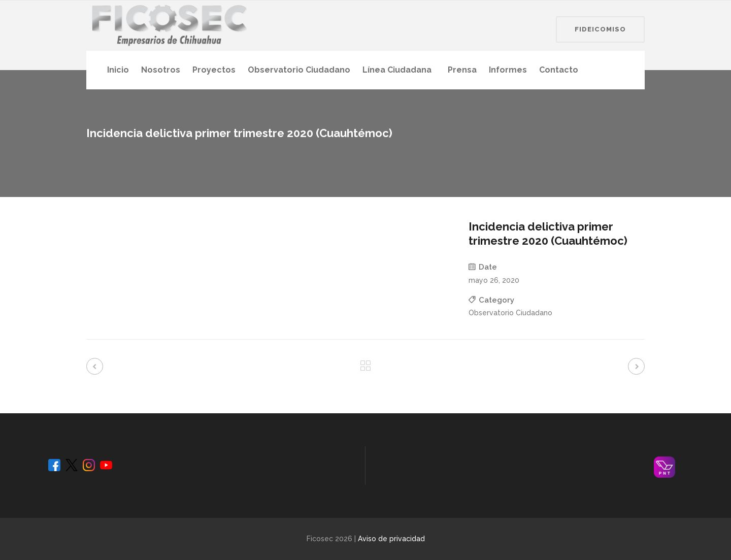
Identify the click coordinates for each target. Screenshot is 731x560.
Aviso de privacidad (391, 539)
